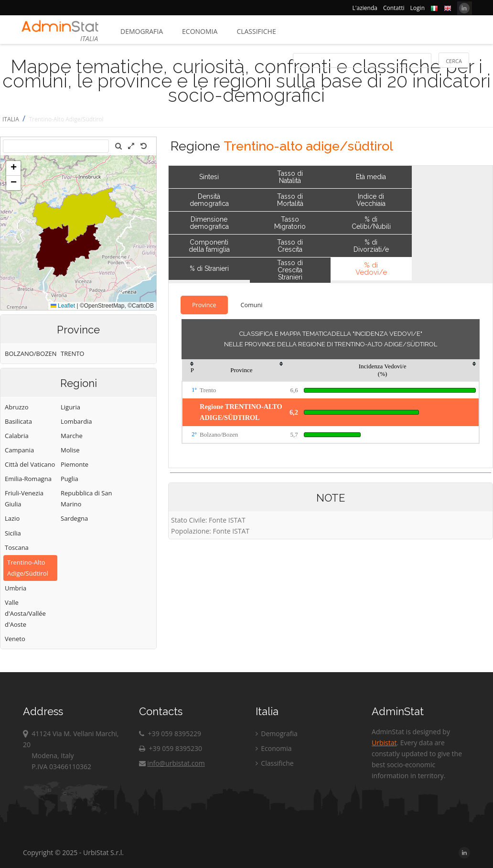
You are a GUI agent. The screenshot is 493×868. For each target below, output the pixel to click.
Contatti (394, 8)
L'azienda (365, 8)
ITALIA (11, 119)
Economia (200, 31)
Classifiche (256, 31)
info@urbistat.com (172, 763)
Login (418, 8)
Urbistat (384, 743)
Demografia (142, 31)
